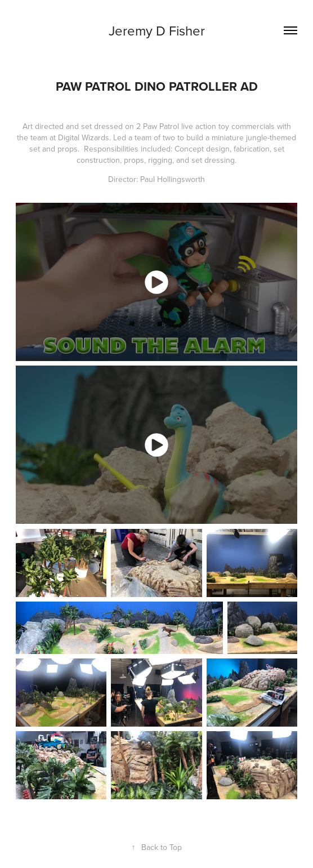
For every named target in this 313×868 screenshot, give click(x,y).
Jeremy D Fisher (157, 30)
